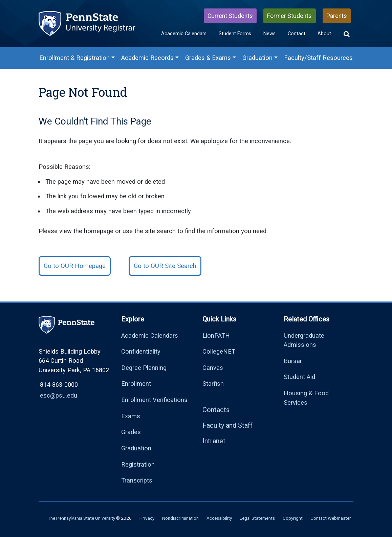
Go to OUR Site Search (165, 266)
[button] (347, 34)
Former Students (289, 16)
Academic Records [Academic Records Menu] (147, 58)
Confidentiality (141, 351)
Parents (337, 16)
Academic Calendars (184, 34)
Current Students (230, 16)
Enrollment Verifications (154, 400)
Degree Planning (144, 368)
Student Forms (235, 34)
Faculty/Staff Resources (318, 58)
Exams (131, 416)
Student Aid (299, 377)
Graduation (136, 448)
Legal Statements (257, 518)
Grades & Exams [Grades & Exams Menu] (208, 58)
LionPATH (216, 335)
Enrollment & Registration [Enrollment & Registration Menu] (74, 58)
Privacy (147, 518)
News (269, 34)
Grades (131, 432)
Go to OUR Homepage (75, 266)
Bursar (293, 361)
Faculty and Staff (227, 425)
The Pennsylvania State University (81, 518)
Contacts (216, 410)
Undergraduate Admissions (304, 340)
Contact (297, 34)
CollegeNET (219, 351)
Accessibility (219, 518)
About (324, 34)
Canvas (213, 368)
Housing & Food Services (306, 398)
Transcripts (137, 480)
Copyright (293, 518)
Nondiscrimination (180, 518)
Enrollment (136, 384)
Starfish (213, 384)
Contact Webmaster (331, 518)
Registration (138, 464)
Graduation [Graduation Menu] (257, 58)
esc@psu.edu (59, 395)
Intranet (214, 441)
